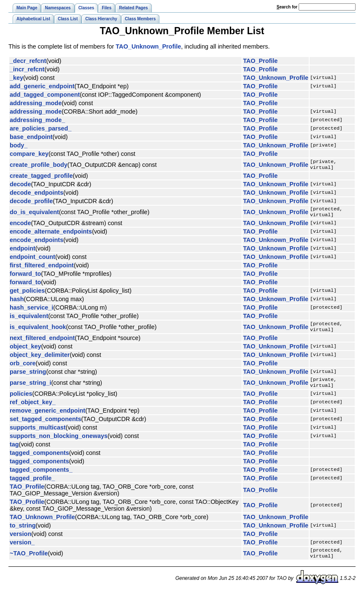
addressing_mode (36, 103)
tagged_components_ (41, 476)
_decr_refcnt (28, 61)
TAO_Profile (260, 61)
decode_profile (31, 203)
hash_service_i (31, 311)
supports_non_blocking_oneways (59, 443)
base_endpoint (31, 137)
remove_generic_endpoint (47, 417)
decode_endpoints (36, 194)
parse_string (28, 377)
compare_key (29, 154)
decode (20, 186)
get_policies (27, 294)
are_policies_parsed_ (40, 128)
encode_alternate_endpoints (51, 235)
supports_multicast (38, 434)
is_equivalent (29, 319)
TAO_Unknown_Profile (148, 46)
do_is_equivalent (34, 215)
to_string (23, 532)
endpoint (23, 252)
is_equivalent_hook (38, 331)
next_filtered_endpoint (42, 343)
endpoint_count (32, 260)
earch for (287, 7)
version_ (22, 549)
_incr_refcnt (27, 69)
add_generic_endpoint (42, 86)
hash (17, 302)
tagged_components (39, 460)
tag (14, 451)
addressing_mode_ (37, 120)
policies (21, 400)
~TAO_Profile (29, 561)
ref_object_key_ (33, 409)
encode (20, 226)
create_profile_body (39, 166)
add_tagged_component (45, 95)
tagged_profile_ (32, 485)
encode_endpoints (36, 243)
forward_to (25, 277)
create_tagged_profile (41, 177)
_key (16, 78)
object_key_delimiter (40, 360)
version (20, 541)
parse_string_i (30, 389)
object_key (25, 351)
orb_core (23, 368)
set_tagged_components (46, 426)
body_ (19, 145)
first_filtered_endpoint (42, 269)
